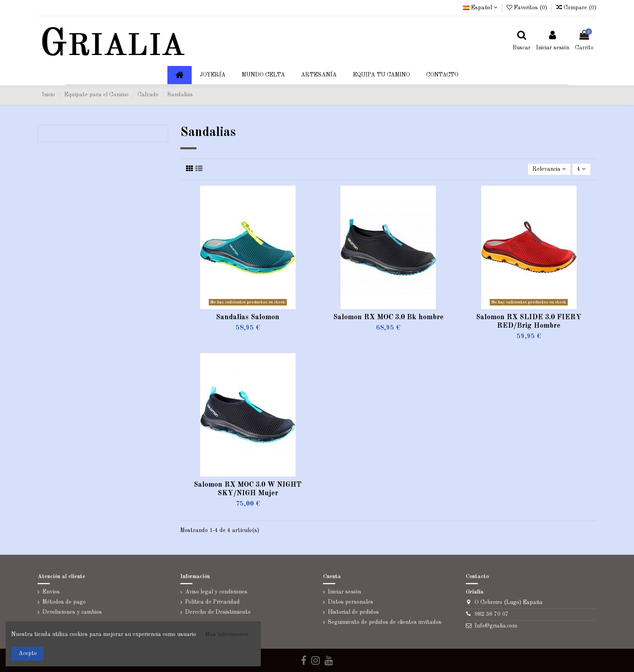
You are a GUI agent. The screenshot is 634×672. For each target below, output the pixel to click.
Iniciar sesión (344, 592)
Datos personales (351, 602)
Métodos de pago (64, 602)
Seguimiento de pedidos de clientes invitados (385, 622)
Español (480, 8)
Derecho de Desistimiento (218, 612)
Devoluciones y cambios (72, 612)
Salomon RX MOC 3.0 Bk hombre (388, 317)
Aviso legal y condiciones (216, 592)
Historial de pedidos (353, 612)
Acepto (28, 653)
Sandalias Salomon (248, 317)
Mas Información (227, 634)
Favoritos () (528, 8)
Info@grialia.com (496, 626)
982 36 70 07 (492, 614)
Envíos (51, 592)
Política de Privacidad (212, 602)
